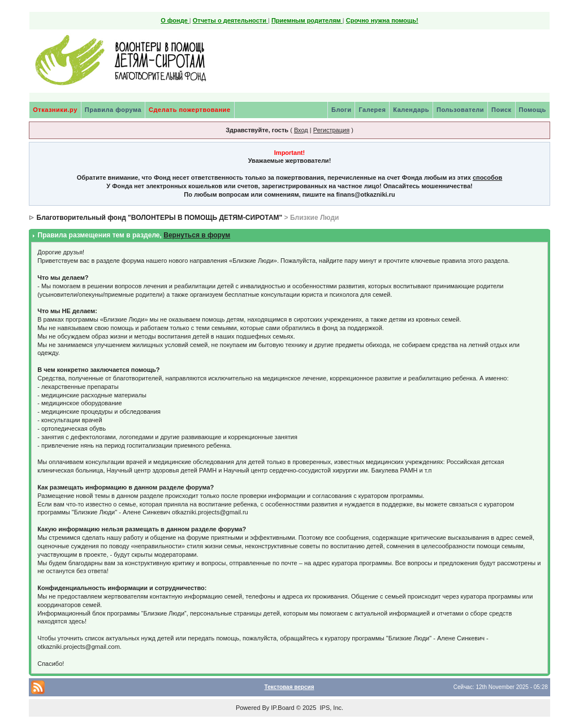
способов (487, 177)
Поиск (502, 110)
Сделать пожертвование (189, 110)
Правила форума (113, 110)
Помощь (533, 110)
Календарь (411, 110)
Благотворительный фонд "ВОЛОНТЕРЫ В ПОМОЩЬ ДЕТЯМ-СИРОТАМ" (160, 218)
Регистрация (331, 130)
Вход (301, 130)
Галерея (372, 110)
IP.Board (282, 708)
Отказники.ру (55, 110)
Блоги (341, 110)
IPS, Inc (330, 708)
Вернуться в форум (197, 235)
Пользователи (460, 110)
